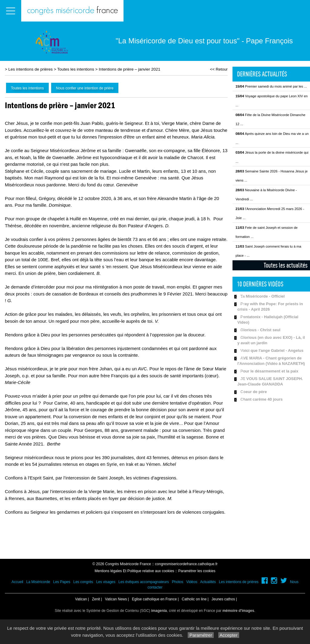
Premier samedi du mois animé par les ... (271, 86)
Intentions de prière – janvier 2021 (129, 69)
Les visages (106, 582)
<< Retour (219, 69)
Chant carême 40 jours (261, 399)
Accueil (17, 582)
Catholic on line (194, 599)
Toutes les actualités (286, 265)
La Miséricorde (38, 582)
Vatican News (116, 599)
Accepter (229, 635)
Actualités (208, 582)
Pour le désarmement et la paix (269, 371)
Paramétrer (201, 635)
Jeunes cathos (223, 599)
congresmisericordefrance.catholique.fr (186, 564)
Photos (178, 582)
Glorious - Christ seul (260, 330)
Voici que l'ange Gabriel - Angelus (272, 350)
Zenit (96, 599)
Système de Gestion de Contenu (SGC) (127, 611)
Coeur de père (254, 392)
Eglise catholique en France (154, 599)
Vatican (81, 599)
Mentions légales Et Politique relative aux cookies (135, 571)
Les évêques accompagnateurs (144, 582)
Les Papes (62, 582)
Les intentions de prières (31, 69)
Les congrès (83, 582)
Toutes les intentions (76, 69)
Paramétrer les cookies (197, 571)
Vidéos (192, 582)
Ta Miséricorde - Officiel (262, 296)
